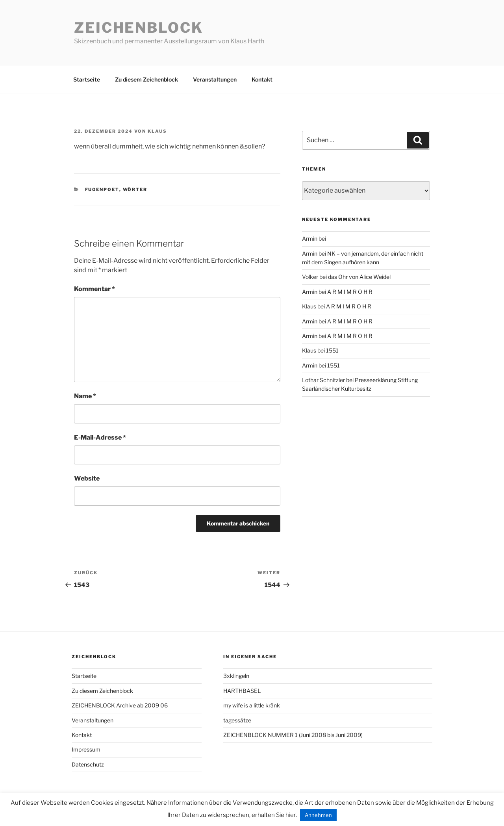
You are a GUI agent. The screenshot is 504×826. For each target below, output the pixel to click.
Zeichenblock (139, 28)
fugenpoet (102, 189)
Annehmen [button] (318, 815)
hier (291, 815)
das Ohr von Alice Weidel (359, 277)
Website (87, 478)
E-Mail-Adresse (100, 437)
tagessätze (237, 720)
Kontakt (262, 79)
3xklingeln (236, 676)
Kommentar (94, 289)
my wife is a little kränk (252, 705)
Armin (310, 239)
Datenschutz (88, 764)
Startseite (87, 79)
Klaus (157, 131)
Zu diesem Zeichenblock (146, 79)
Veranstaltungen (215, 79)
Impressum (86, 749)
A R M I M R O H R (350, 292)
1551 (332, 350)
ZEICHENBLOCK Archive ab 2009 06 (120, 705)
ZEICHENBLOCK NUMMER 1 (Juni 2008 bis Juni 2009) (293, 735)
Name (85, 396)
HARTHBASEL (242, 691)
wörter (135, 189)
